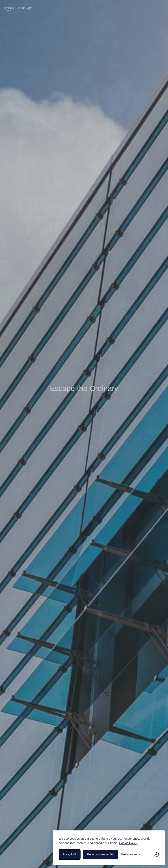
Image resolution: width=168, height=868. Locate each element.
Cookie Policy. (128, 843)
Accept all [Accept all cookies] (69, 854)
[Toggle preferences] (131, 854)
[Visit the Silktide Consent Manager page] (157, 854)
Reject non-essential (100, 854)
